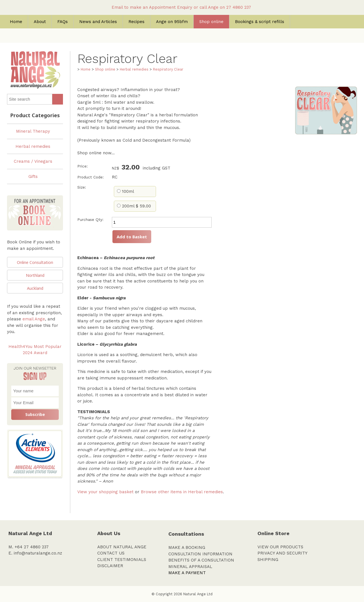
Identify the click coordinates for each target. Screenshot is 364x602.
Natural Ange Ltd (198, 594)
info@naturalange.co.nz (38, 553)
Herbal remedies (33, 146)
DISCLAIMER (110, 566)
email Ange (34, 319)
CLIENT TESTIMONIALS (122, 560)
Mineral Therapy (33, 131)
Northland (35, 275)
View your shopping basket (105, 492)
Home (16, 22)
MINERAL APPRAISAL (190, 567)
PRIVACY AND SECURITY (282, 553)
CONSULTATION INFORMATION (200, 554)
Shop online (211, 22)
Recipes (136, 22)
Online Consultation (35, 262)
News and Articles (98, 22)
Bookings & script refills (260, 22)
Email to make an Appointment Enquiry (152, 7)
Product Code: (91, 177)
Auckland (35, 288)
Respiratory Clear (168, 69)
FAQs (63, 22)
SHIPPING (268, 560)
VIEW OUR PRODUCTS (280, 547)
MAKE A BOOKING (187, 547)
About (40, 22)
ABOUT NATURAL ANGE (122, 547)
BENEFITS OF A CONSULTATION (201, 560)
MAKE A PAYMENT (187, 573)
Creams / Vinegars (33, 161)
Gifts (33, 176)
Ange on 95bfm (172, 22)
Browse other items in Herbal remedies (182, 492)
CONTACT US (111, 553)
